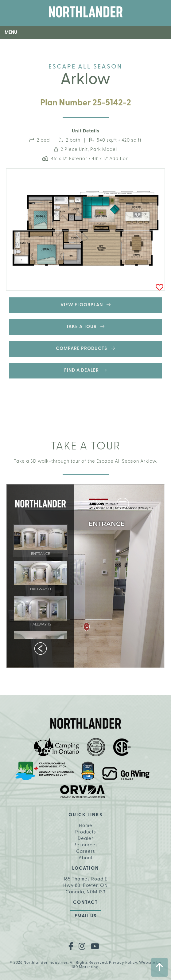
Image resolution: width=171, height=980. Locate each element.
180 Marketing (85, 967)
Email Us (85, 916)
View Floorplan (86, 305)
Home (86, 826)
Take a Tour (85, 327)
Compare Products (85, 349)
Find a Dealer (85, 370)
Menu (11, 33)
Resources (86, 845)
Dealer (85, 839)
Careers (86, 852)
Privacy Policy (123, 963)
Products (86, 832)
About (86, 858)
